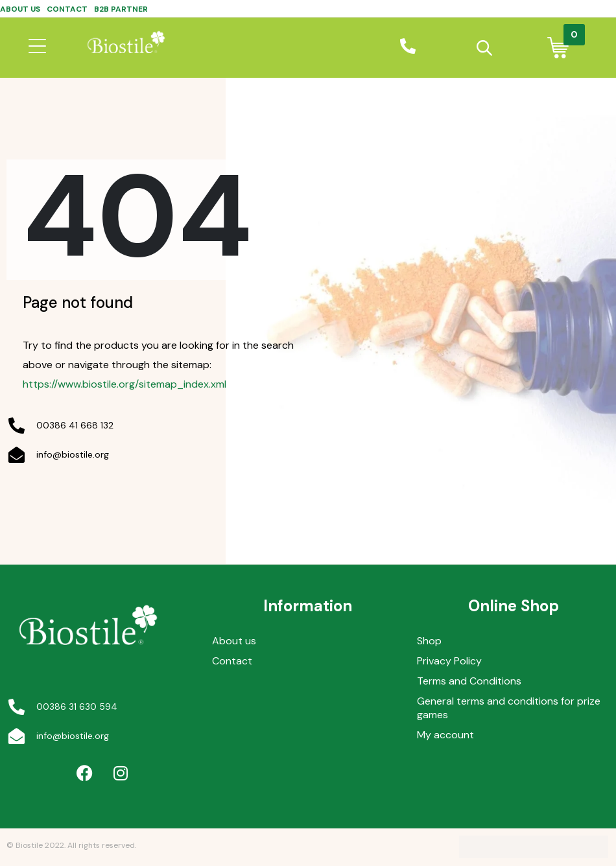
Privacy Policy (449, 661)
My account (445, 735)
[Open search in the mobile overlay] (484, 48)
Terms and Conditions (469, 681)
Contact (67, 9)
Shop (429, 641)
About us (20, 9)
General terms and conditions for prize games (509, 708)
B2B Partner (121, 9)
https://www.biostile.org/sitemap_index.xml (124, 384)
